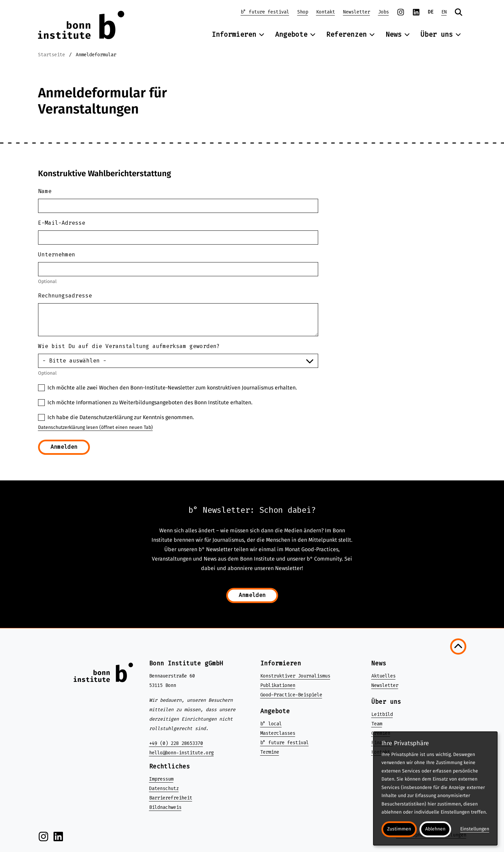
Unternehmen (57, 255)
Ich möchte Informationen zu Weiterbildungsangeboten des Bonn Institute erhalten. (150, 402)
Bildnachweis (165, 807)
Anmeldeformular (96, 55)
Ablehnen (435, 829)
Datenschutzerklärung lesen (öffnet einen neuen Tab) (95, 427)
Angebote (295, 34)
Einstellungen (475, 829)
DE (431, 12)
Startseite (52, 55)
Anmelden (64, 447)
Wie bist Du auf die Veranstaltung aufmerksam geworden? (129, 346)
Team (377, 724)
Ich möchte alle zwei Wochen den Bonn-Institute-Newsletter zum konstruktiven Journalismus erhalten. (172, 388)
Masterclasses (278, 733)
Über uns (441, 34)
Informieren (238, 34)
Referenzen (350, 34)
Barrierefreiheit (171, 798)
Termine (270, 752)
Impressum (161, 779)
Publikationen (278, 685)
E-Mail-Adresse (62, 223)
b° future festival (265, 12)
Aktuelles (383, 676)
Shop (303, 12)
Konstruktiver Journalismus (295, 676)
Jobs (383, 12)
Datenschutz (164, 788)
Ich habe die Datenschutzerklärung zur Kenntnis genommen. (121, 417)
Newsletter (357, 12)
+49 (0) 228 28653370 (176, 743)
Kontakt (326, 12)
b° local (271, 724)
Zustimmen (399, 829)
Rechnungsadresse (65, 296)
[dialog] (435, 788)
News (398, 34)
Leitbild (382, 714)
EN (444, 12)
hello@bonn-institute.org (181, 753)
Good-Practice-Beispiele (291, 695)
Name (45, 191)
